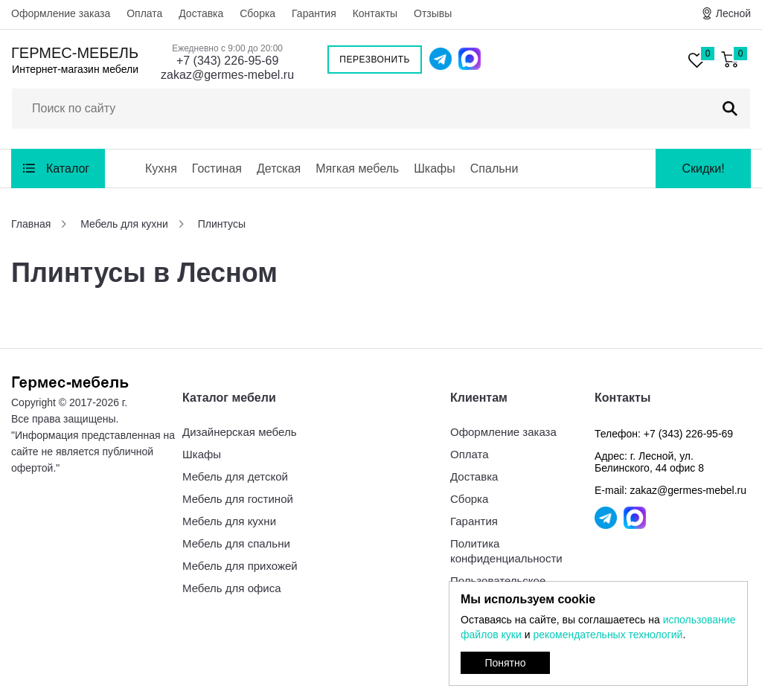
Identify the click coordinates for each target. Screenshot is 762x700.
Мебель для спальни (236, 543)
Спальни (494, 168)
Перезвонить (375, 60)
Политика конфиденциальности (506, 551)
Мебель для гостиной (238, 499)
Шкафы (435, 168)
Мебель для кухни (229, 521)
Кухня (161, 168)
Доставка (201, 13)
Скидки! (703, 168)
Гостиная (217, 168)
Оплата (144, 13)
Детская (279, 168)
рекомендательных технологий (608, 635)
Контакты (375, 13)
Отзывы (433, 13)
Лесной (733, 13)
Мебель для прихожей (240, 566)
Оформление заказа (61, 13)
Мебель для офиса (232, 588)
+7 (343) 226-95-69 (227, 61)
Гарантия (314, 13)
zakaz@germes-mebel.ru (227, 75)
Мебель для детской (235, 476)
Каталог (68, 168)
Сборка (257, 13)
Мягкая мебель (357, 168)
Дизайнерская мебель (239, 432)
